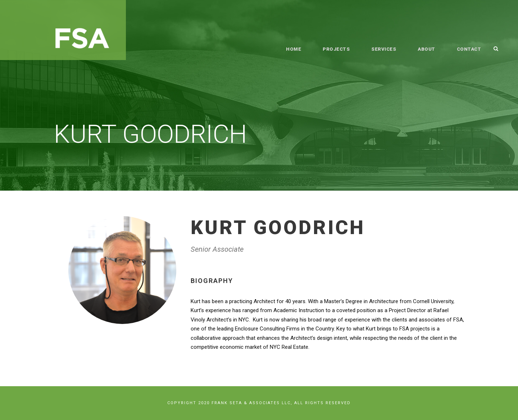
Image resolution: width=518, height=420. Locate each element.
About (427, 49)
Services (384, 49)
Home (294, 49)
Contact (469, 49)
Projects (337, 49)
